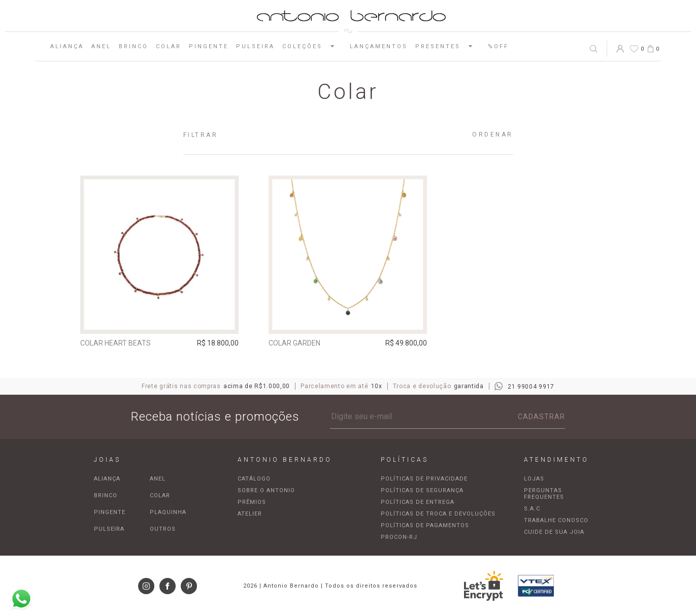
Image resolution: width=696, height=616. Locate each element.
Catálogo (254, 479)
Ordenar (493, 134)
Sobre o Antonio (266, 490)
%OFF (498, 46)
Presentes (448, 46)
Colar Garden (294, 343)
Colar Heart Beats (115, 343)
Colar (169, 46)
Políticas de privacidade (424, 479)
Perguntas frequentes (544, 494)
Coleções (312, 46)
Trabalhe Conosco (556, 520)
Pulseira (255, 46)
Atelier (250, 514)
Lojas (534, 479)
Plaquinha (168, 512)
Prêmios (252, 502)
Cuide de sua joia (554, 532)
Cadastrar (541, 417)
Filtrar (201, 135)
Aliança (67, 46)
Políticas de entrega (418, 502)
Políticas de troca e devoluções (438, 514)
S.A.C (532, 509)
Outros (163, 529)
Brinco (134, 46)
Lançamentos (379, 46)
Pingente (209, 46)
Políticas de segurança (422, 490)
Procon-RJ (399, 537)
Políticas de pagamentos (425, 525)
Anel (101, 46)
